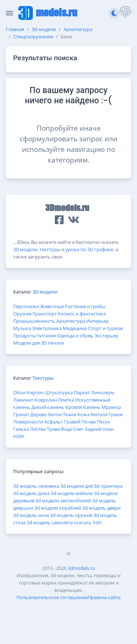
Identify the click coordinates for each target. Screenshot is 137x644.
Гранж (116, 414)
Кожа (83, 414)
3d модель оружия (71, 515)
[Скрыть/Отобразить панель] (9, 13)
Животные (52, 306)
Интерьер (98, 321)
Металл (99, 414)
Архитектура (78, 29)
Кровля (74, 407)
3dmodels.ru (81, 568)
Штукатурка (59, 392)
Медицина (75, 328)
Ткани (70, 414)
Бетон (55, 414)
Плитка (66, 400)
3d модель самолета (50, 522)
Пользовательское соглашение (52, 597)
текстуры (50, 249)
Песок (104, 422)
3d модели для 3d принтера (91, 486)
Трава (53, 429)
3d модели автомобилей (63, 501)
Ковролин (46, 400)
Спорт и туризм (105, 328)
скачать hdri (88, 522)
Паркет (82, 392)
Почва (89, 422)
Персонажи (26, 306)
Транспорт (45, 314)
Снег (78, 429)
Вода (66, 429)
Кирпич (35, 392)
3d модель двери (101, 508)
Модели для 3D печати (39, 343)
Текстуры (43, 378)
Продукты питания (35, 336)
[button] (125, 13)
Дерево (39, 414)
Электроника (47, 328)
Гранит (21, 414)
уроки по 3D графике (89, 249)
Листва (38, 429)
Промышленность (34, 321)
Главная (15, 29)
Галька (21, 429)
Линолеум (103, 392)
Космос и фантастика (82, 314)
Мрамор (111, 407)
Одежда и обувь (75, 336)
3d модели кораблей (58, 508)
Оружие (22, 314)
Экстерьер (106, 336)
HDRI (19, 436)
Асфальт (54, 422)
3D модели (44, 29)
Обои (19, 392)
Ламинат (23, 400)
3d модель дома (31, 493)
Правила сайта (104, 597)
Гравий (72, 422)
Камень (92, 407)
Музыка (22, 328)
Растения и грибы (85, 306)
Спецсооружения (33, 37)
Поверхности (28, 422)
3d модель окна (31, 515)
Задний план (99, 429)
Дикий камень (48, 407)
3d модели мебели (72, 493)
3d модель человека (36, 486)
